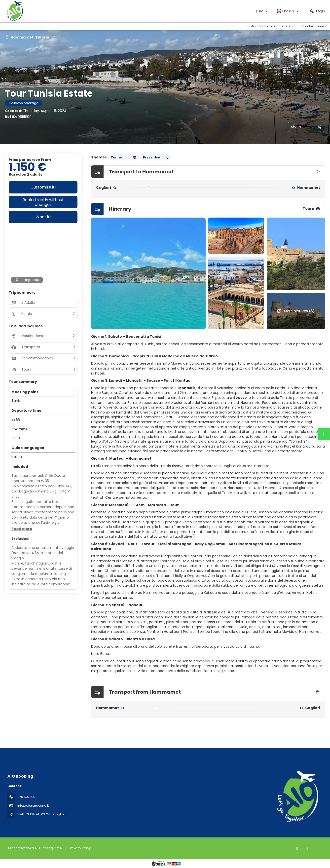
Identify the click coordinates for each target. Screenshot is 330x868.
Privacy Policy (80, 848)
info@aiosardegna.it (33, 806)
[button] (22, 529)
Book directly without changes (43, 202)
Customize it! (43, 187)
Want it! (43, 217)
